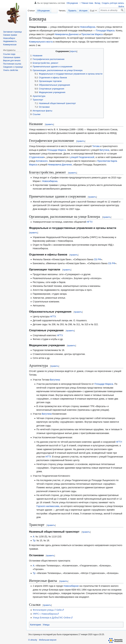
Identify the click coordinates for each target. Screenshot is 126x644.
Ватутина (104, 150)
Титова (96, 146)
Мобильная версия (48, 640)
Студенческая (37, 157)
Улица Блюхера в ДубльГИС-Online (51, 618)
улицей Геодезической (82, 157)
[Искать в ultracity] (112, 10)
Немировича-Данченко (67, 34)
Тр (34, 540)
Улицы (46, 625)
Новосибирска (88, 27)
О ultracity (33, 640)
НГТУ (89, 222)
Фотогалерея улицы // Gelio (47, 610)
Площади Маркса (105, 31)
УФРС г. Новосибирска (45, 614)
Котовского (42, 161)
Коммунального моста (41, 42)
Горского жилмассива (48, 506)
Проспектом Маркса (92, 34)
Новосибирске (71, 586)
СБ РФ (97, 259)
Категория (35, 625)
